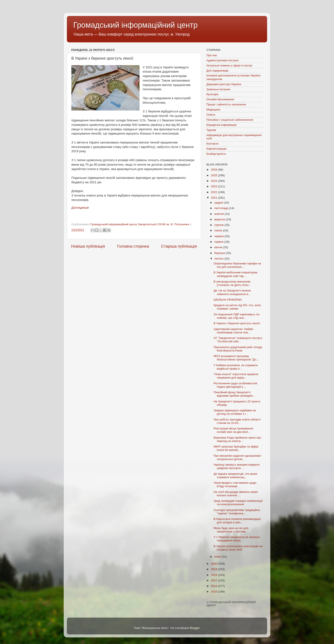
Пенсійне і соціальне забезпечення (230, 120)
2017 (215, 580)
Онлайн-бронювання (220, 99)
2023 (215, 186)
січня (218, 557)
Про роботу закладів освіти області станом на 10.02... (237, 421)
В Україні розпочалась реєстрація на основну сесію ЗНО (238, 548)
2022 (215, 192)
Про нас (212, 55)
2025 (215, 175)
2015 (215, 592)
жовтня (219, 214)
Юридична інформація (221, 125)
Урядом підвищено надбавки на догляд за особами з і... (235, 412)
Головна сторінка (133, 246)
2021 (215, 198)
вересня (220, 219)
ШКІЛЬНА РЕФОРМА (228, 300)
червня (219, 236)
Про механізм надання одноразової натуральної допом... (237, 457)
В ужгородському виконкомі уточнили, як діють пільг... (232, 283)
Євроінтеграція (216, 149)
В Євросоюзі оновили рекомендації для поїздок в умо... (237, 521)
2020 (215, 564)
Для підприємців (217, 71)
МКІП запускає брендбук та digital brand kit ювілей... (236, 448)
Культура (212, 94)
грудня (219, 203)
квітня (219, 247)
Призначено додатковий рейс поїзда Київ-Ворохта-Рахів (238, 349)
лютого (219, 259)
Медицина (213, 110)
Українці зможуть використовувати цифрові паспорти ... (237, 466)
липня (219, 230)
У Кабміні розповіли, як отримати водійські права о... (236, 367)
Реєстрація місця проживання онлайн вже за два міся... (233, 430)
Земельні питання (218, 89)
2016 (215, 586)
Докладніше (80, 208)
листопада (222, 208)
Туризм (211, 130)
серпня (219, 225)
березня (220, 253)
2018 (215, 575)
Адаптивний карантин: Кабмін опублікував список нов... (233, 331)
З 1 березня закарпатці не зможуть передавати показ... (237, 539)
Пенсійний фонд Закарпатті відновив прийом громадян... (234, 394)
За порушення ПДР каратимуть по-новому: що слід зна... (237, 316)
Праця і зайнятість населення (226, 104)
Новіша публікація (88, 246)
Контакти (212, 144)
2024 (215, 181)
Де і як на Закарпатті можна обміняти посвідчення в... (232, 292)
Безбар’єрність (216, 154)
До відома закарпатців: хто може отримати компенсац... (235, 475)
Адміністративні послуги (222, 60)
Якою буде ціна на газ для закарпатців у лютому (231, 530)
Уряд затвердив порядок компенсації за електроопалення (238, 503)
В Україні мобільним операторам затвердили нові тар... (235, 274)
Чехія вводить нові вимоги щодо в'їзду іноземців (235, 484)
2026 (215, 170)
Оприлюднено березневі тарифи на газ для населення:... (237, 265)
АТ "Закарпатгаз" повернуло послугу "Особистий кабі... (238, 340)
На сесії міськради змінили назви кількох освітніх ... (236, 494)
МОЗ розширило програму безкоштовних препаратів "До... (236, 358)
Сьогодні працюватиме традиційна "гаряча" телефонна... (237, 512)
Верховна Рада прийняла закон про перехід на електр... (238, 439)
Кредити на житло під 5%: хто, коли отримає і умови (237, 307)
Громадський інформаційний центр (135, 25)
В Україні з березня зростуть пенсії (237, 323)
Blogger (195, 628)
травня (219, 242)
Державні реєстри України (224, 84)
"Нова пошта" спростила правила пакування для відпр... (236, 376)
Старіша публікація (179, 246)
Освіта (211, 115)
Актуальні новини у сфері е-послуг (229, 65)
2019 (215, 569)
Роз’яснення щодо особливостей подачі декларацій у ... (235, 385)
